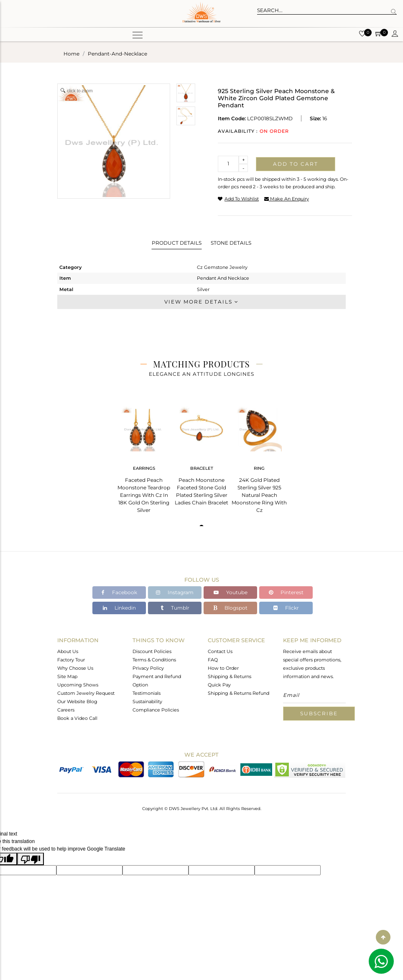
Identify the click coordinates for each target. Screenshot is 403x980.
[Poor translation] (31, 859)
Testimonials (147, 693)
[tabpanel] (144, 457)
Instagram (175, 592)
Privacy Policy (148, 668)
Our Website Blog (77, 701)
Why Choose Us (75, 668)
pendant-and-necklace (117, 54)
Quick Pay (219, 685)
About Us (68, 651)
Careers (66, 710)
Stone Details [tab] (231, 243)
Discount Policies (152, 651)
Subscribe (319, 713)
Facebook (119, 592)
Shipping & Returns (230, 676)
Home (71, 54)
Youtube (231, 592)
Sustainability (147, 701)
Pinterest (286, 592)
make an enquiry (287, 199)
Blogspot (230, 608)
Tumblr (175, 608)
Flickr (286, 608)
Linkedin (119, 608)
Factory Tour (71, 660)
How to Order (223, 668)
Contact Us (220, 651)
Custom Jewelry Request (86, 693)
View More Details (201, 302)
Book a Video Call (77, 718)
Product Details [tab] (177, 243)
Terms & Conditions (154, 660)
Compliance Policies (156, 710)
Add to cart (296, 164)
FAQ (213, 660)
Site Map (67, 676)
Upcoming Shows (78, 685)
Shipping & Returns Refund (238, 693)
